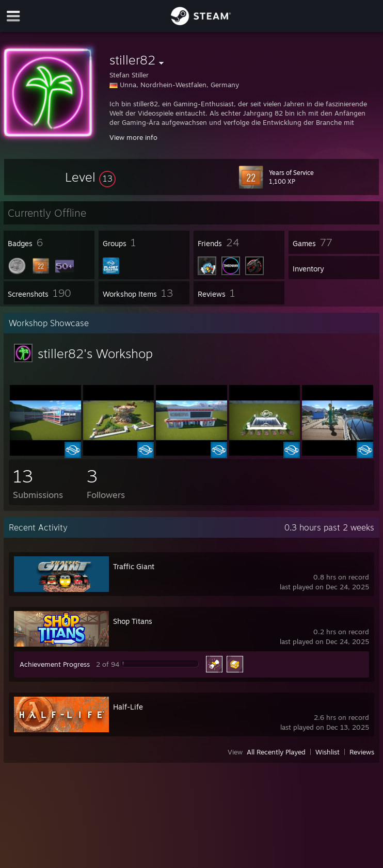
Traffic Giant (134, 566)
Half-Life (128, 707)
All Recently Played (276, 752)
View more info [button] (133, 137)
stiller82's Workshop (95, 353)
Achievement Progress (55, 664)
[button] (90, 177)
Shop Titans (133, 621)
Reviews (362, 752)
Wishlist (328, 752)
